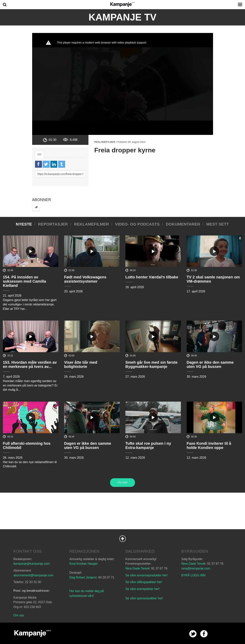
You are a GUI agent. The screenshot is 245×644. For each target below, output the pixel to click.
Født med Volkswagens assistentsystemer (85, 279)
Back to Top (122, 539)
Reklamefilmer (105, 142)
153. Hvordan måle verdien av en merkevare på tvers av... (30, 364)
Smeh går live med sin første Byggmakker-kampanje (151, 364)
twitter (193, 634)
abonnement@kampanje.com (33, 575)
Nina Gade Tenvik (137, 568)
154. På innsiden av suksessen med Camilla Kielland (24, 281)
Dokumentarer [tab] (183, 224)
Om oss (19, 615)
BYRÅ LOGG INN (194, 575)
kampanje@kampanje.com (32, 564)
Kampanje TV (123, 17)
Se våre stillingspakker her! (144, 582)
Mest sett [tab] (217, 224)
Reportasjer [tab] (53, 224)
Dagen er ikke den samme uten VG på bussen (210, 364)
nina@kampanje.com (196, 568)
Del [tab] (40, 154)
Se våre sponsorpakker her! (144, 598)
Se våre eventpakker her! (143, 589)
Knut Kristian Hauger (84, 564)
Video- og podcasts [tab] (137, 224)
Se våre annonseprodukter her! (147, 575)
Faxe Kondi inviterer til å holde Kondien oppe (209, 445)
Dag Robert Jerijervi (83, 577)
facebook (204, 634)
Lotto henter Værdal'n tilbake (152, 277)
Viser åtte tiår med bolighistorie (81, 364)
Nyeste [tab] (24, 224)
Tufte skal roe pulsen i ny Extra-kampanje (148, 445)
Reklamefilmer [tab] (91, 224)
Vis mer (122, 482)
